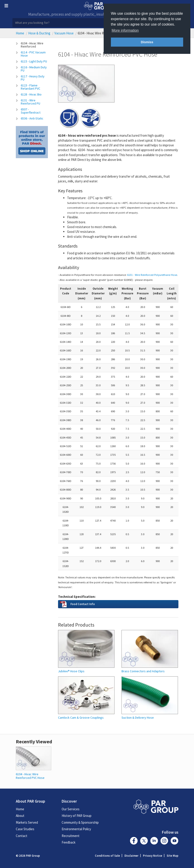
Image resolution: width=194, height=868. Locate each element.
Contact (22, 836)
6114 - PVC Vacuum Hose (33, 54)
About (20, 816)
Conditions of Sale (107, 856)
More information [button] (125, 30)
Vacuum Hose (64, 33)
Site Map (173, 856)
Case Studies (25, 829)
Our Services (71, 809)
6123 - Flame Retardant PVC (30, 87)
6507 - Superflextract (31, 111)
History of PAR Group (77, 816)
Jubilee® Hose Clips (71, 671)
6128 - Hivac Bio (31, 94)
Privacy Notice (153, 856)
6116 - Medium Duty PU (34, 69)
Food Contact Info (83, 604)
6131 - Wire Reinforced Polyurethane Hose (152, 275)
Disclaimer (131, 856)
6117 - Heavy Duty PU (33, 78)
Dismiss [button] (147, 42)
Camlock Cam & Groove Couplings (81, 718)
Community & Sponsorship (80, 822)
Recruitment (71, 836)
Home (20, 33)
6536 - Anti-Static (32, 118)
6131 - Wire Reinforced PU (30, 102)
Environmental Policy (76, 829)
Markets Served (27, 822)
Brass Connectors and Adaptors (143, 671)
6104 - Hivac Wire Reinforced (32, 45)
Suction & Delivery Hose (138, 718)
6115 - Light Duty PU (34, 61)
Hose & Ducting (39, 33)
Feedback (69, 842)
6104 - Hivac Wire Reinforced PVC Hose (30, 776)
